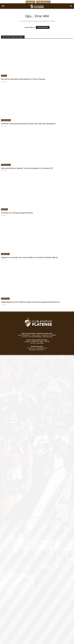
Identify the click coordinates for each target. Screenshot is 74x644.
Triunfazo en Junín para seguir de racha (17, 213)
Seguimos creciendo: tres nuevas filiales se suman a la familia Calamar (29, 257)
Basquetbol (4, 209)
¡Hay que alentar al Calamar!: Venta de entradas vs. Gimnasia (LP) (27, 168)
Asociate (30, 2)
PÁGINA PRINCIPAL (43, 27)
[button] (71, 6)
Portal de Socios (43, 2)
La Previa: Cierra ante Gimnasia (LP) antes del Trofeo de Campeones (28, 124)
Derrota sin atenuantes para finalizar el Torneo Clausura (23, 79)
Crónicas (4, 76)
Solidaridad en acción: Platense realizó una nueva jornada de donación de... (31, 302)
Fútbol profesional (5, 120)
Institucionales (5, 254)
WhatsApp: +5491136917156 (44, 337)
